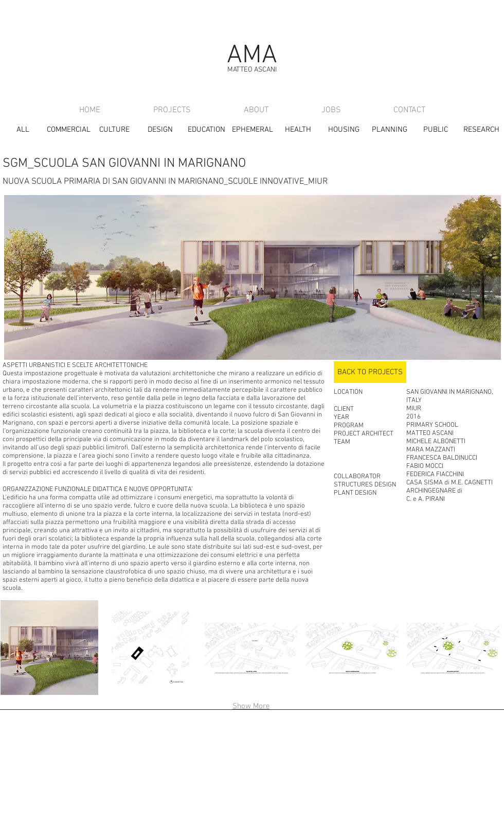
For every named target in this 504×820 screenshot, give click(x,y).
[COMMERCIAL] (69, 130)
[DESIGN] (160, 130)
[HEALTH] (298, 130)
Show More (251, 706)
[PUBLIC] (435, 130)
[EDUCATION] (206, 130)
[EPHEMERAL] (252, 130)
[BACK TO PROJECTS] (370, 372)
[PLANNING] (390, 130)
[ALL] (23, 130)
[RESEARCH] (481, 130)
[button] (150, 648)
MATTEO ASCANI (252, 70)
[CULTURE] (114, 130)
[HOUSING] (344, 130)
